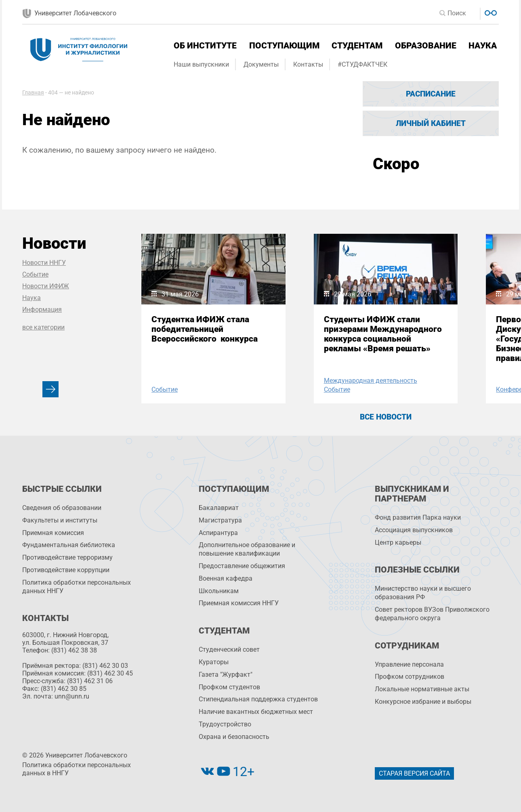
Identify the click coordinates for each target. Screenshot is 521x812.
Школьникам (219, 591)
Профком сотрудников (410, 677)
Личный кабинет (431, 123)
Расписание (431, 94)
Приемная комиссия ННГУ (239, 603)
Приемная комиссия (53, 533)
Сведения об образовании (62, 508)
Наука (483, 46)
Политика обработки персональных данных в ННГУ (77, 769)
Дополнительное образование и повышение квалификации (247, 549)
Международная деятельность (371, 381)
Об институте (205, 46)
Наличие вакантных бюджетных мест (256, 712)
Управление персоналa (409, 664)
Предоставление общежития (242, 566)
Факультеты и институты (60, 520)
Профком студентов (229, 687)
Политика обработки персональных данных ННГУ (77, 587)
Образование (426, 46)
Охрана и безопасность (234, 737)
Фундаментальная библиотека (69, 545)
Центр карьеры (398, 542)
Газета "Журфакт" (226, 675)
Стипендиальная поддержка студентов (258, 699)
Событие (35, 274)
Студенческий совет (229, 649)
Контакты (308, 64)
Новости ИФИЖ (46, 286)
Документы (261, 64)
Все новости (386, 417)
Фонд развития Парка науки (418, 517)
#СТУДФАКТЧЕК (362, 64)
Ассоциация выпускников (414, 530)
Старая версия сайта (414, 773)
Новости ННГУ (44, 263)
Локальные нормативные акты (422, 689)
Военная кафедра (226, 578)
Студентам (357, 46)
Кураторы (214, 662)
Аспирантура (218, 533)
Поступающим (284, 46)
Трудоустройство (225, 724)
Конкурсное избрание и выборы (423, 702)
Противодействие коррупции (66, 570)
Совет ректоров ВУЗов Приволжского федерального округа (432, 614)
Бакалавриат (219, 508)
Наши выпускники (201, 64)
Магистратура (220, 520)
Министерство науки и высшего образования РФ (423, 593)
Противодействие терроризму (67, 557)
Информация (42, 309)
